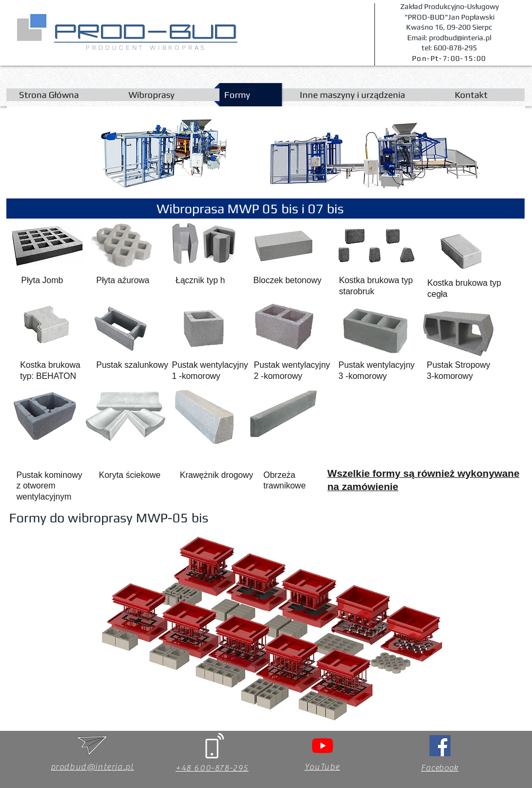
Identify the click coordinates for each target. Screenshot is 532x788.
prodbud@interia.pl (93, 767)
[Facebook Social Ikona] (440, 746)
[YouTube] (323, 746)
